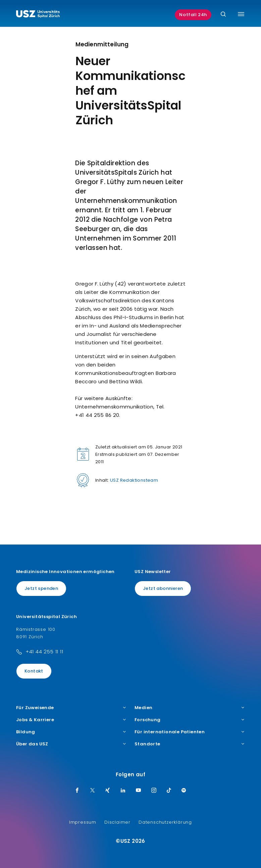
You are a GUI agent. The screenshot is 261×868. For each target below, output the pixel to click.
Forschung (190, 720)
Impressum (83, 822)
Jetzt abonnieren (163, 588)
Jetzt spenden (41, 588)
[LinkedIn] (123, 791)
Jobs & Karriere (71, 720)
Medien (190, 708)
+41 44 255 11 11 (44, 652)
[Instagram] (154, 791)
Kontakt (34, 671)
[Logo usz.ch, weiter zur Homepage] (38, 15)
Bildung (71, 732)
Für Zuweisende (71, 708)
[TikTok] (169, 791)
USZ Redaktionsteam (134, 480)
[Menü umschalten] (241, 14)
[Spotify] (184, 791)
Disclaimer (117, 822)
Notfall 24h (193, 15)
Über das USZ (71, 744)
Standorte (190, 744)
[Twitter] (93, 791)
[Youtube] (139, 791)
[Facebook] (77, 791)
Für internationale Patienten (190, 732)
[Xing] (108, 791)
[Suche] (223, 15)
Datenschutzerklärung (165, 822)
